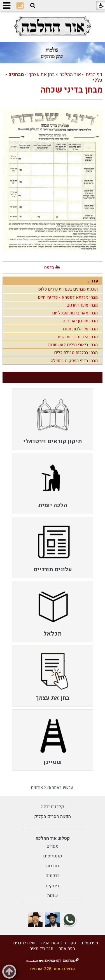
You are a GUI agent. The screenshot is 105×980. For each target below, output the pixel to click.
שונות (53, 896)
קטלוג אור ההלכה (53, 838)
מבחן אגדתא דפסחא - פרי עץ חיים (68, 297)
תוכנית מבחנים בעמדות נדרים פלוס (68, 289)
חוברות (53, 866)
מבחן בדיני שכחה (71, 90)
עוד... (92, 281)
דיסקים (53, 886)
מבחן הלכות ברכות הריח (78, 337)
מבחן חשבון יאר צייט (80, 321)
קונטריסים (53, 856)
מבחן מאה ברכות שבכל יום (75, 313)
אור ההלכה (70, 74)
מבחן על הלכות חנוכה (80, 329)
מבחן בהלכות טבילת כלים (76, 353)
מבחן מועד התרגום (82, 305)
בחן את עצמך (42, 74)
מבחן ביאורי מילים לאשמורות (73, 345)
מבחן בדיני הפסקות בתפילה (74, 361)
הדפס (49, 268)
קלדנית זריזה (53, 807)
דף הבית (94, 74)
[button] (33, 6)
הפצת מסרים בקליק (53, 816)
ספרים (53, 846)
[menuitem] (53, 419)
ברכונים (53, 876)
